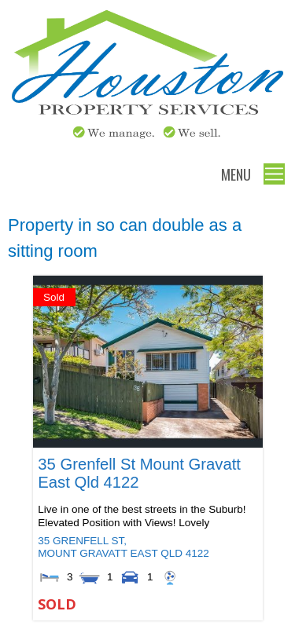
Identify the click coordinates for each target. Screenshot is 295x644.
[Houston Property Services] (147, 139)
